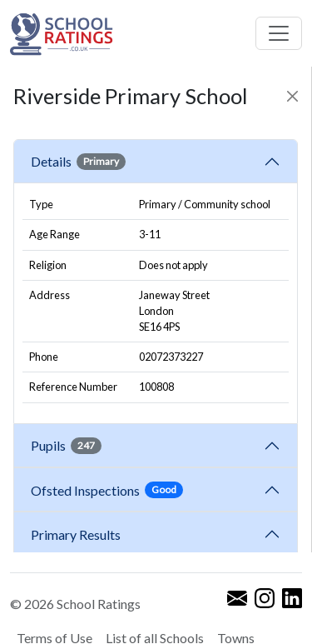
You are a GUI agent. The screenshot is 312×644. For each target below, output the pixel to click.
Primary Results (76, 534)
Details (78, 162)
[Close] (292, 96)
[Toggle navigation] (279, 33)
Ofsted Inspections (107, 490)
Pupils (66, 446)
